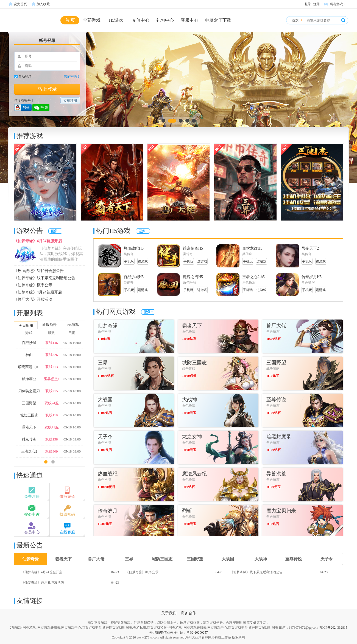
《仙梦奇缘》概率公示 (33, 285)
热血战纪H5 (134, 248)
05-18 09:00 (72, 439)
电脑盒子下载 (218, 20)
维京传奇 (29, 439)
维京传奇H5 (193, 248)
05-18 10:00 (72, 343)
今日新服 (26, 325)
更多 (55, 231)
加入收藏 (43, 4)
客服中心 (189, 20)
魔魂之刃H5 (193, 277)
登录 (308, 4)
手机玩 (129, 261)
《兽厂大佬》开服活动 (33, 299)
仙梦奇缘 (30, 559)
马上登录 (47, 89)
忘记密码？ (72, 77)
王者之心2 (29, 451)
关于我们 (169, 613)
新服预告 (49, 325)
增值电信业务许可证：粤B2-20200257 (181, 632)
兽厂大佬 (96, 559)
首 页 (70, 20)
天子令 (327, 559)
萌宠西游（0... (29, 367)
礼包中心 (165, 20)
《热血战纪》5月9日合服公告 (39, 271)
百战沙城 (29, 343)
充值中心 (141, 20)
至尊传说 (294, 559)
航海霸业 (29, 379)
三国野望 (29, 403)
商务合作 (188, 613)
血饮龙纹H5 (252, 248)
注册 (317, 4)
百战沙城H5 (134, 277)
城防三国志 (29, 415)
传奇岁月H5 (312, 277)
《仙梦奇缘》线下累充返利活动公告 (44, 278)
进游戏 (143, 261)
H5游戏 (116, 20)
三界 (129, 559)
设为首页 (20, 4)
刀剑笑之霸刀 (29, 391)
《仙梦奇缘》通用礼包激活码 (43, 583)
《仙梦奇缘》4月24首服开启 (38, 241)
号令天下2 (310, 248)
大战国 (228, 559)
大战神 (261, 559)
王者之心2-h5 (253, 277)
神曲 (29, 355)
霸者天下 (29, 427)
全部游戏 (92, 20)
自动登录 (25, 77)
